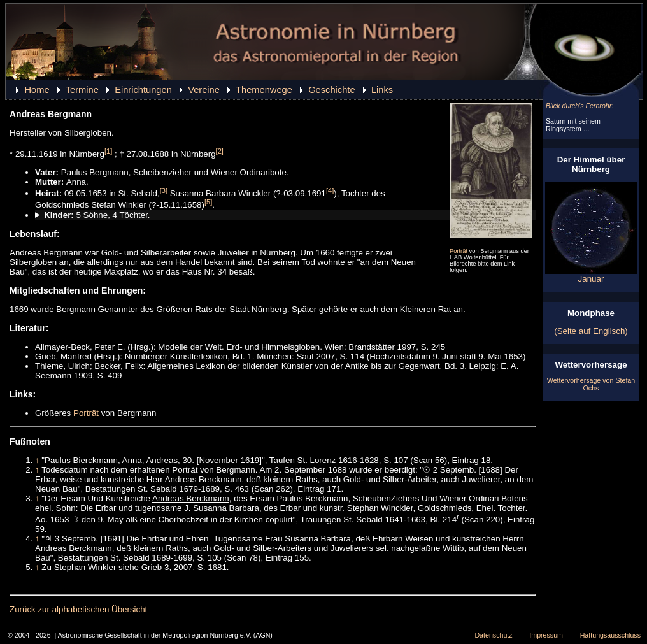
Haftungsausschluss (610, 635)
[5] (208, 202)
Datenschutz (493, 635)
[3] (164, 190)
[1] (108, 151)
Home (37, 90)
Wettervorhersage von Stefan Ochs (591, 384)
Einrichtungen (143, 90)
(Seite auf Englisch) (591, 331)
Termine (82, 90)
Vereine (204, 90)
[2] (220, 151)
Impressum (546, 635)
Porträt (459, 251)
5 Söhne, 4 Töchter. (97, 215)
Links (382, 90)
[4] (330, 190)
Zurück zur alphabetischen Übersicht (78, 609)
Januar (591, 275)
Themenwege (264, 90)
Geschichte (331, 90)
